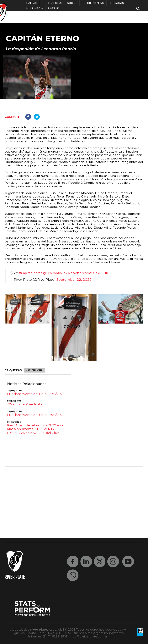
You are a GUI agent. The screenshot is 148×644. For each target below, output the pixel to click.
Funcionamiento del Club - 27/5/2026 (36, 394)
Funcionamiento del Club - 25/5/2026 (36, 415)
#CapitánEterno (31, 273)
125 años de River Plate (25, 404)
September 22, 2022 (74, 279)
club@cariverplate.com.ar (89, 636)
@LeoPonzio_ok (55, 273)
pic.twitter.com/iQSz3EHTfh (88, 273)
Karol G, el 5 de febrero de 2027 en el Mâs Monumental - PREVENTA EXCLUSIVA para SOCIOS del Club (36, 429)
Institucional (34, 370)
